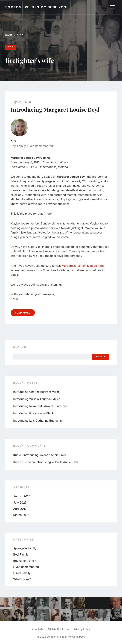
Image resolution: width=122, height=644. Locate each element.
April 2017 (20, 509)
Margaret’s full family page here (83, 266)
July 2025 (20, 503)
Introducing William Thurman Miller (37, 399)
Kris (13, 141)
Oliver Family (22, 573)
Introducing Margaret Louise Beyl (55, 109)
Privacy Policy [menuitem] (82, 629)
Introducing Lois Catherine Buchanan (38, 421)
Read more (23, 313)
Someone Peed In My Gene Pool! (38, 7)
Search (20, 347)
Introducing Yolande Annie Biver (45, 455)
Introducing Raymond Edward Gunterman (41, 406)
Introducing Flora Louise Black (33, 413)
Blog (20, 35)
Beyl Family (18, 146)
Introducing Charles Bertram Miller (36, 392)
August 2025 (22, 496)
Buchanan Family (25, 561)
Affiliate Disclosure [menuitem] (59, 629)
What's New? (22, 579)
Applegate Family (25, 548)
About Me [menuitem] (38, 629)
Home (9, 35)
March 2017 (21, 515)
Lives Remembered (40, 146)
